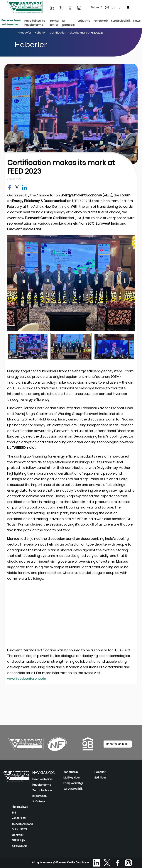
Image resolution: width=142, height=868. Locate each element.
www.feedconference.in (27, 679)
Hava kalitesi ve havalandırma (42, 782)
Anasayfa (24, 33)
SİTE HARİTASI (20, 807)
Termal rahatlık (42, 790)
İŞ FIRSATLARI (19, 846)
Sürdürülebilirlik (73, 789)
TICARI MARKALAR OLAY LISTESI (22, 826)
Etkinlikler (100, 778)
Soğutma (39, 801)
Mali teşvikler (72, 778)
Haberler (40, 33)
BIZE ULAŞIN (18, 840)
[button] (114, 8)
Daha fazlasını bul (118, 744)
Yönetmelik (71, 772)
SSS (14, 813)
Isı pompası (40, 796)
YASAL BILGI (19, 818)
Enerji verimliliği (73, 783)
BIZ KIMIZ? (18, 835)
